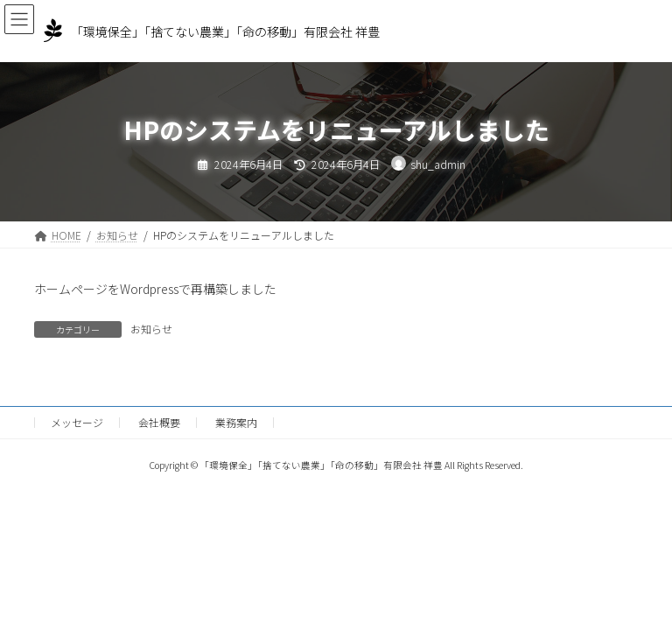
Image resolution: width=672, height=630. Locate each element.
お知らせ (151, 329)
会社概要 (159, 422)
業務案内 (236, 422)
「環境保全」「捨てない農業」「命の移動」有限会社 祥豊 (225, 31)
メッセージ (77, 422)
